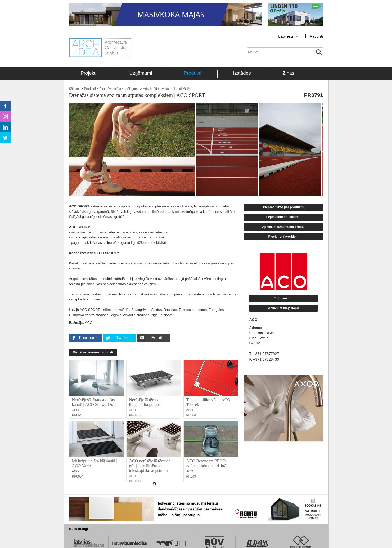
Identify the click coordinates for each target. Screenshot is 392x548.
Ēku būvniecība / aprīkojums (119, 89)
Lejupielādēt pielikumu (283, 217)
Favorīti (316, 36)
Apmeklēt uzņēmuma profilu (283, 227)
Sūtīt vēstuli (283, 298)
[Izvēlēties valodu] (281, 36)
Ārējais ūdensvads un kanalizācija (167, 89)
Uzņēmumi (141, 73)
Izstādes (242, 73)
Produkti (193, 73)
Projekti (89, 73)
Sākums (75, 89)
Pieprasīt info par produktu (283, 207)
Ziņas (289, 73)
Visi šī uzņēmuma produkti (93, 352)
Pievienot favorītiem (283, 237)
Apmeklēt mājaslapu (283, 308)
